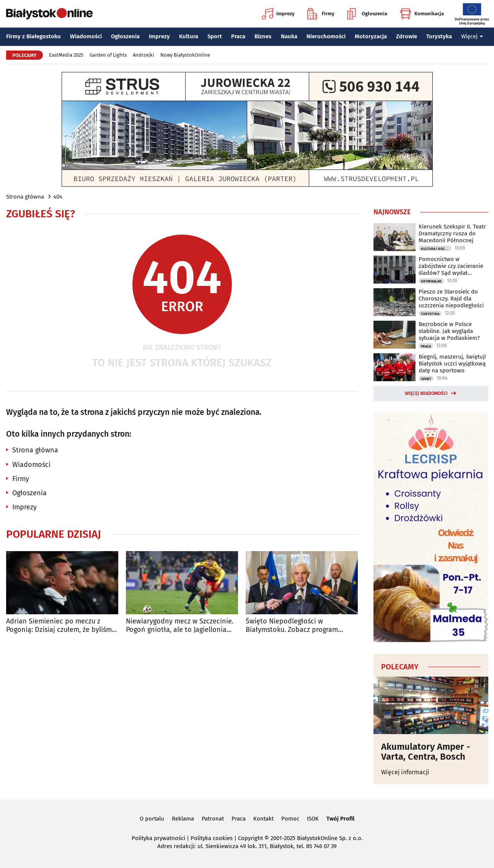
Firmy (321, 14)
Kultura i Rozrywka (436, 249)
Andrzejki (143, 55)
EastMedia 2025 (66, 55)
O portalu (152, 819)
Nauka (289, 36)
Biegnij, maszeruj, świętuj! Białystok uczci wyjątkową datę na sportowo (452, 364)
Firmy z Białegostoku (33, 36)
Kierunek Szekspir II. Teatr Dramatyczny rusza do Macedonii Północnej (452, 233)
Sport (215, 36)
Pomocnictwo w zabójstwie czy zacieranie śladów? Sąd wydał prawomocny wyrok (451, 266)
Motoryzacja (371, 36)
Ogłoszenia (367, 14)
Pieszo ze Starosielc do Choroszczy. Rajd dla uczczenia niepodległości (451, 299)
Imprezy (278, 14)
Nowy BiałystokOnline (185, 55)
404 (58, 197)
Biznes (263, 36)
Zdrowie (407, 36)
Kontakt (263, 819)
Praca (238, 36)
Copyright (250, 838)
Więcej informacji (405, 772)
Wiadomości (86, 36)
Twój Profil (340, 819)
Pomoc (290, 819)
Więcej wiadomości (426, 393)
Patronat (213, 819)
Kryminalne (431, 281)
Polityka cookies (212, 838)
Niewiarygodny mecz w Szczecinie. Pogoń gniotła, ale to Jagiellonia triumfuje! (180, 626)
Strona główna (25, 197)
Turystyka (439, 36)
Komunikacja (422, 14)
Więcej (472, 36)
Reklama (183, 819)
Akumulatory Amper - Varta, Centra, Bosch (426, 752)
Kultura (189, 36)
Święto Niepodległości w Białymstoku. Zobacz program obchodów (292, 626)
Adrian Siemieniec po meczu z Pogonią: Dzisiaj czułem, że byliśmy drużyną (61, 626)
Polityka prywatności (158, 838)
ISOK (313, 819)
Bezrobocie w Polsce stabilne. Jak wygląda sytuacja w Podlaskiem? (449, 331)
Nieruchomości (326, 36)
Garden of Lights (108, 55)
